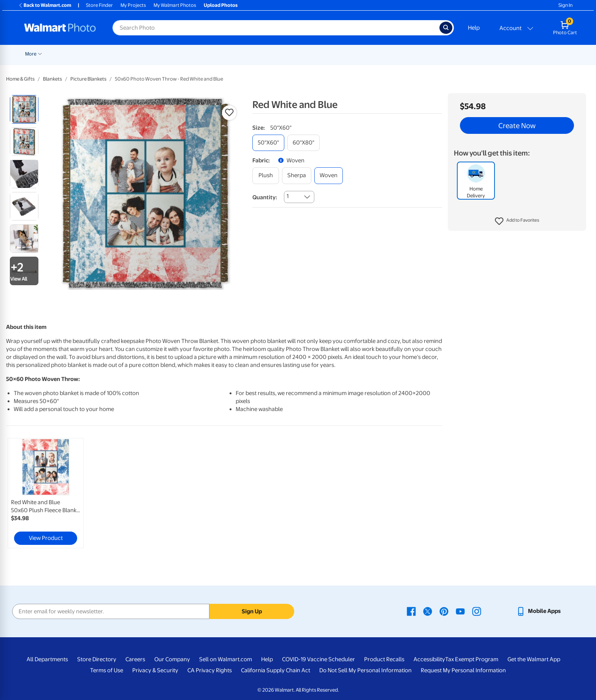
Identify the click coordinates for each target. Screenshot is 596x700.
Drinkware (443, 54)
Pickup (126, 54)
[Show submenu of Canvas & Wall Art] (296, 53)
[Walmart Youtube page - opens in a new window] (460, 611)
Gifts (384, 54)
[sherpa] (297, 175)
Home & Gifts (20, 79)
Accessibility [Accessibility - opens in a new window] (429, 659)
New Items (64, 54)
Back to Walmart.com (45, 5)
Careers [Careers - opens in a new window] (135, 659)
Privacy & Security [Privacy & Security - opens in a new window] (155, 670)
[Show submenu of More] (517, 53)
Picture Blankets (88, 79)
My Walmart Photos (175, 5)
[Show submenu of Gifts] (392, 53)
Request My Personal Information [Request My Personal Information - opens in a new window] (463, 670)
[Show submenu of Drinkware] (458, 53)
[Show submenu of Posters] (246, 53)
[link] (46, 493)
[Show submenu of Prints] (163, 53)
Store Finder (99, 5)
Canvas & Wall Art (274, 54)
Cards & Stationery (193, 54)
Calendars (479, 54)
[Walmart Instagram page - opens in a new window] (477, 611)
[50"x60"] (268, 143)
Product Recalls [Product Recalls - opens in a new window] (384, 659)
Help (474, 28)
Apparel (411, 54)
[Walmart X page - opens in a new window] (428, 611)
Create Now (517, 125)
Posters (234, 54)
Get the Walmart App (534, 659)
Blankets (315, 54)
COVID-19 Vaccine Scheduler (319, 659)
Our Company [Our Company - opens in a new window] (172, 659)
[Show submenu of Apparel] (423, 53)
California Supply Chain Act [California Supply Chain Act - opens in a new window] (276, 670)
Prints (153, 54)
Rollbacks (33, 54)
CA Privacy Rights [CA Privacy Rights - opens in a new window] (210, 670)
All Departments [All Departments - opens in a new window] (47, 659)
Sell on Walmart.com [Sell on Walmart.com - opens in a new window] (226, 659)
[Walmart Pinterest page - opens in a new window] (444, 611)
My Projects (133, 5)
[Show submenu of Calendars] (493, 53)
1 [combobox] (288, 196)
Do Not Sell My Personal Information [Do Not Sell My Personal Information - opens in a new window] (365, 670)
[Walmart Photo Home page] (60, 28)
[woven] (329, 175)
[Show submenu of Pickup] (137, 53)
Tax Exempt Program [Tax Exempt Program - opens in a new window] (472, 659)
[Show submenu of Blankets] (328, 53)
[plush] (266, 175)
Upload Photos (221, 5)
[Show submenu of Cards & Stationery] (216, 53)
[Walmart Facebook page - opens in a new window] (411, 611)
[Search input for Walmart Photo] (276, 28)
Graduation (97, 54)
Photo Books (352, 54)
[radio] (24, 109)
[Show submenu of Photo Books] (369, 53)
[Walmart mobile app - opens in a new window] (538, 611)
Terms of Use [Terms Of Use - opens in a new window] (107, 670)
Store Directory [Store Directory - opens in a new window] (97, 659)
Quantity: (265, 197)
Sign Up (252, 611)
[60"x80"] (304, 143)
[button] (517, 221)
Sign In (565, 5)
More (508, 54)
